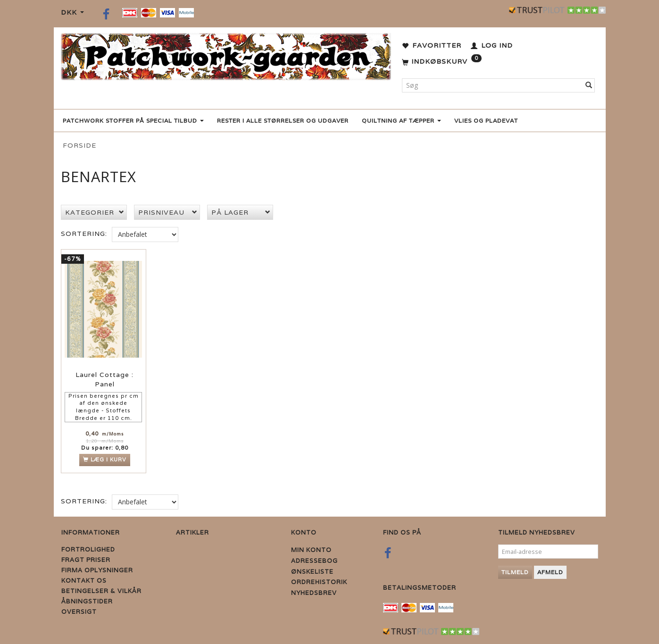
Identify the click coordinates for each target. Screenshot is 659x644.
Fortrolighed (88, 549)
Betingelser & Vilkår (101, 591)
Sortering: (84, 234)
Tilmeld (515, 572)
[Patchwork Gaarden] (226, 54)
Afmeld (550, 572)
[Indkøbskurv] (442, 62)
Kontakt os (84, 581)
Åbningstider (87, 601)
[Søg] (589, 85)
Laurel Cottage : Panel (104, 380)
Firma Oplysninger (97, 570)
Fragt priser (86, 560)
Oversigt (79, 612)
